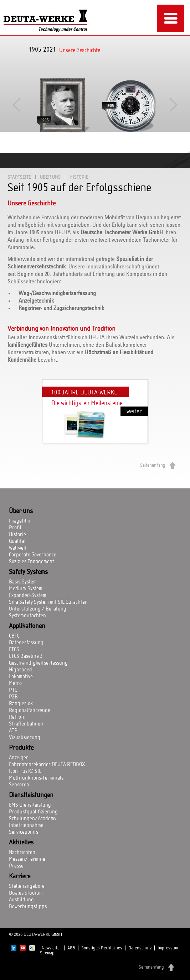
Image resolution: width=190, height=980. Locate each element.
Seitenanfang (153, 465)
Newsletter (52, 948)
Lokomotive (21, 677)
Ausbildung (21, 900)
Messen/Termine (27, 859)
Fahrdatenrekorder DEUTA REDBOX (47, 765)
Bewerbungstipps (28, 907)
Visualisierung (25, 738)
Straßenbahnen (26, 724)
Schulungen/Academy (33, 819)
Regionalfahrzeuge (30, 711)
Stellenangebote (27, 886)
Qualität (17, 541)
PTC (13, 690)
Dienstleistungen (31, 795)
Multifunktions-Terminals (36, 778)
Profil (15, 528)
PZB (13, 697)
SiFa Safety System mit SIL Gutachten (48, 602)
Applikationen (27, 626)
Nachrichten (22, 853)
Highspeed (20, 670)
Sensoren (19, 785)
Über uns (50, 177)
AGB (71, 948)
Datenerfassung (26, 643)
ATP (13, 731)
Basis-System (23, 582)
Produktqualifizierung (33, 812)
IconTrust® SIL (25, 771)
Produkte (21, 748)
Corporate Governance (33, 555)
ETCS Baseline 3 (26, 656)
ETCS (14, 650)
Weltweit (18, 548)
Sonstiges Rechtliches (102, 948)
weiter (134, 411)
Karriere (20, 876)
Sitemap (47, 953)
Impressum (168, 948)
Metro (15, 683)
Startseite (19, 177)
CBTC (14, 636)
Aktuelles (21, 843)
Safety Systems (28, 572)
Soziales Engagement (32, 562)
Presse (16, 866)
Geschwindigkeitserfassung (38, 663)
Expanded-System (28, 596)
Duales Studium (26, 893)
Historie (17, 535)
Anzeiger (19, 758)
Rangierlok (21, 704)
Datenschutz (140, 948)
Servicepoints (24, 832)
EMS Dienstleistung (30, 805)
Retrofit (17, 717)
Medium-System (26, 589)
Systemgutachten (27, 616)
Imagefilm (19, 521)
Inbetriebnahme (26, 826)
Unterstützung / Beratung (38, 609)
